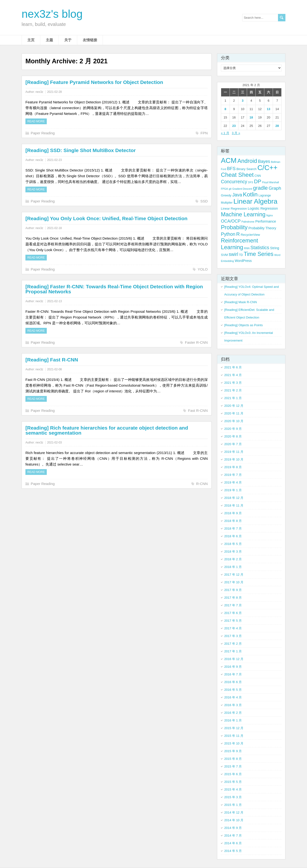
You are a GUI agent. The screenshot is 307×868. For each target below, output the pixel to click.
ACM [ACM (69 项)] (229, 160)
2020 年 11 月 (234, 413)
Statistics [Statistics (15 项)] (260, 248)
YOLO (203, 269)
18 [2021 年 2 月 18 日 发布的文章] (251, 117)
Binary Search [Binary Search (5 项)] (247, 169)
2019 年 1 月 (233, 490)
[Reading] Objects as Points (243, 325)
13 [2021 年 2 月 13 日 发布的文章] (268, 109)
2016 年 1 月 (233, 720)
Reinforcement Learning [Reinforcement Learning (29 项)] (239, 244)
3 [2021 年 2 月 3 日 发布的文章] (243, 101)
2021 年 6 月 (233, 367)
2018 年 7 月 (233, 528)
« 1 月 (225, 133)
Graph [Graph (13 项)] (275, 188)
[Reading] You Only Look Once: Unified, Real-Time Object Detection (106, 218)
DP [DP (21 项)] (258, 181)
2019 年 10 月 (234, 459)
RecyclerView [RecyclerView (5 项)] (250, 235)
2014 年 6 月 (233, 843)
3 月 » (236, 133)
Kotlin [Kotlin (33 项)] (250, 194)
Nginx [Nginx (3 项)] (269, 215)
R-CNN (202, 484)
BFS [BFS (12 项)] (231, 168)
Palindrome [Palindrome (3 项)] (248, 222)
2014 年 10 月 (234, 820)
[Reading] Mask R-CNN (241, 302)
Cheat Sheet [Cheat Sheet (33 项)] (237, 175)
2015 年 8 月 (233, 759)
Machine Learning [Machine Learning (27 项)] (243, 214)
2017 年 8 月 (233, 598)
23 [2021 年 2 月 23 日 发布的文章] (234, 126)
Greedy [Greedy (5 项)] (226, 195)
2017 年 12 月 (234, 575)
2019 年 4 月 (233, 482)
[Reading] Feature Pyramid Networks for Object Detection (94, 82)
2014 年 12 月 (234, 812)
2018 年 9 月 (233, 513)
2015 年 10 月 (234, 743)
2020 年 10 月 (234, 421)
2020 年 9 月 (233, 429)
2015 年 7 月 (233, 766)
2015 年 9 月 (233, 751)
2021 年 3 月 (233, 383)
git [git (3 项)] (230, 189)
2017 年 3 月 (233, 636)
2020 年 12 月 (234, 406)
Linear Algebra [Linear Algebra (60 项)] (255, 201)
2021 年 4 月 (233, 375)
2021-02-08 (54, 369)
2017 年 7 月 (233, 605)
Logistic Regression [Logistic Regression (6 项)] (263, 208)
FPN (204, 133)
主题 (49, 40)
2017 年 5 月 (233, 621)
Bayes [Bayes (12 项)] (264, 161)
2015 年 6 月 (233, 774)
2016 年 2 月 (233, 713)
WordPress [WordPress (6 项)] (243, 261)
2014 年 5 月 (233, 851)
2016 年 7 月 (233, 674)
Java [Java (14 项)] (237, 195)
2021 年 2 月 (233, 390)
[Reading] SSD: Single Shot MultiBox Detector (81, 150)
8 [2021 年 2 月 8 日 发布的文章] (225, 109)
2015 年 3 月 (233, 797)
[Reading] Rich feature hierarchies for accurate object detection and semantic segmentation (107, 430)
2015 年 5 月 (233, 782)
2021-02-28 (54, 92)
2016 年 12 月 (234, 659)
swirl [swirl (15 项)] (233, 254)
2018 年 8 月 (233, 521)
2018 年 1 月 (233, 567)
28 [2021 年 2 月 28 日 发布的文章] (277, 126)
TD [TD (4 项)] (241, 255)
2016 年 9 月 (233, 667)
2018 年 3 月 (233, 552)
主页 (31, 40)
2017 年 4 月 (233, 628)
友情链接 (90, 40)
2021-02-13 (54, 301)
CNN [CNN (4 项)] (258, 176)
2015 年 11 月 (234, 736)
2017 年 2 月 (233, 644)
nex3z (39, 92)
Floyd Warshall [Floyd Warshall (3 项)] (271, 182)
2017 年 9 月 (233, 590)
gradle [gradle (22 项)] (260, 188)
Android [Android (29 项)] (247, 161)
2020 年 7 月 (233, 444)
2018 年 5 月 (233, 544)
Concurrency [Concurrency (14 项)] (234, 182)
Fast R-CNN (198, 410)
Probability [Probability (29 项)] (234, 227)
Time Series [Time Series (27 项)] (259, 254)
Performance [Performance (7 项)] (266, 221)
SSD (204, 201)
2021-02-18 (54, 228)
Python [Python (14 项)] (228, 234)
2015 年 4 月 (233, 789)
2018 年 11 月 (234, 505)
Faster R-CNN (196, 342)
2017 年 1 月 (233, 651)
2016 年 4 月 (233, 697)
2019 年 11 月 (234, 452)
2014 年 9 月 (233, 828)
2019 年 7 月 (233, 475)
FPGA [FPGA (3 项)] (224, 189)
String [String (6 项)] (275, 248)
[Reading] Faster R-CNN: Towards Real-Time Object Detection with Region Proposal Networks (114, 289)
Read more (36, 121)
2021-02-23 (54, 160)
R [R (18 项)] (238, 234)
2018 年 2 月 (233, 559)
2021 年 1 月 (233, 398)
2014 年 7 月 (233, 836)
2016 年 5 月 (233, 690)
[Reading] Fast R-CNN (52, 360)
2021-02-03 (54, 443)
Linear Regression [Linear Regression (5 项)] (234, 209)
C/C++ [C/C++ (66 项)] (267, 168)
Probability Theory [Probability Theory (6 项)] (262, 228)
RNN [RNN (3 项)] (247, 248)
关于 (68, 40)
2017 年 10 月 (234, 582)
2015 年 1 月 (233, 805)
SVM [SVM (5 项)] (224, 255)
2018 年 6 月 (233, 536)
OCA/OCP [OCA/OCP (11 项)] (231, 221)
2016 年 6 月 (233, 682)
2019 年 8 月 (233, 467)
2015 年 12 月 (234, 728)
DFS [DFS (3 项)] (251, 182)
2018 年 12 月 (234, 498)
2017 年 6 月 (233, 613)
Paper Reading (43, 133)
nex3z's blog (52, 14)
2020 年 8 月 (233, 436)
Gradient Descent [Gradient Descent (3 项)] (242, 189)
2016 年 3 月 (233, 705)
